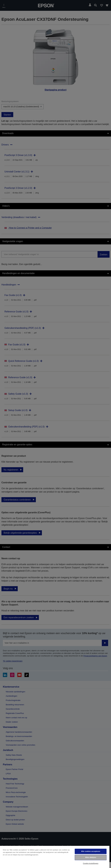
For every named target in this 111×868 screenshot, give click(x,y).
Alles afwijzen (91, 857)
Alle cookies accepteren (91, 851)
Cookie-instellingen (91, 863)
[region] (55, 857)
